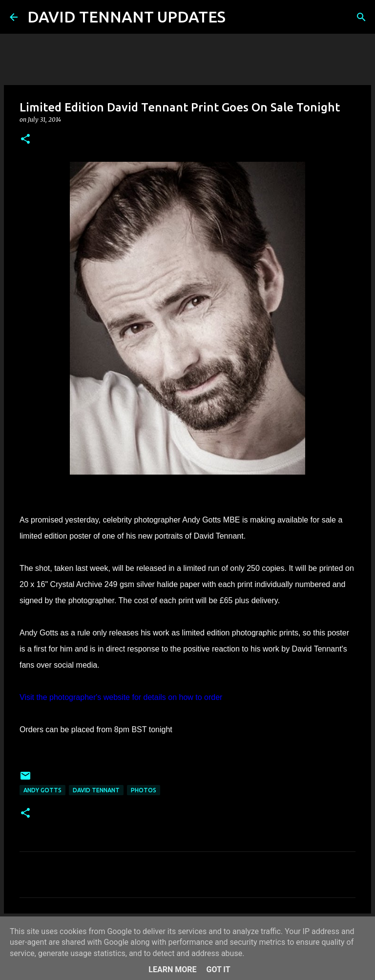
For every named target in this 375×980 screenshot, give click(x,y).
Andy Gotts (42, 790)
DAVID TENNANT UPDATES (126, 17)
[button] (25, 140)
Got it (218, 969)
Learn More (172, 969)
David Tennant (96, 790)
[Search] (239, 17)
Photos (144, 790)
